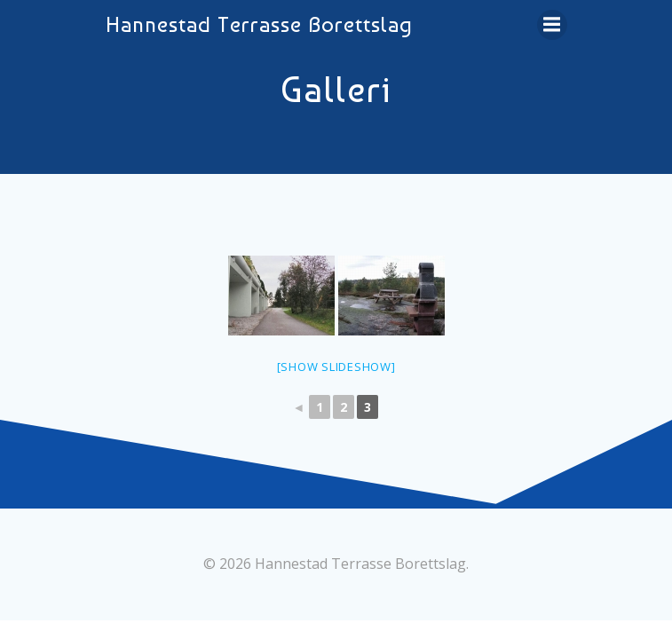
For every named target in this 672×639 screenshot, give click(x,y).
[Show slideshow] (336, 367)
